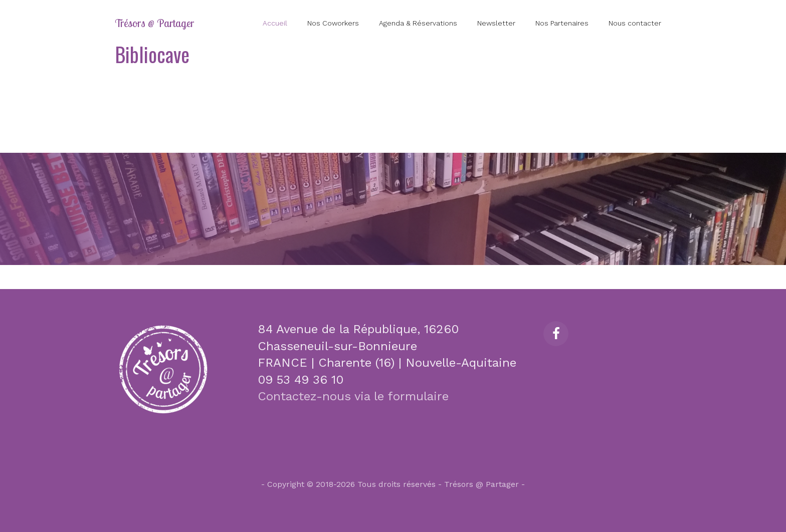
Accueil (275, 23)
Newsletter (496, 23)
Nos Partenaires (562, 23)
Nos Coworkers (333, 23)
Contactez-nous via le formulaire (353, 396)
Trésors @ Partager (154, 23)
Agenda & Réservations (418, 23)
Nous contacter (635, 23)
